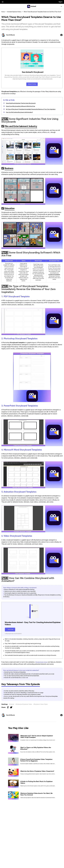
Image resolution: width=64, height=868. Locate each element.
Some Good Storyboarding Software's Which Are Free (20, 106)
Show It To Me (32, 84)
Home (3, 12)
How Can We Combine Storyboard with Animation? (19, 112)
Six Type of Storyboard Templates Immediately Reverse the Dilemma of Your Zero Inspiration (31, 109)
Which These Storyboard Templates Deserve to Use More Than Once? (42, 12)
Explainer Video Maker (41, 704)
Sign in (60, 2)
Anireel (12, 704)
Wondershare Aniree (41, 662)
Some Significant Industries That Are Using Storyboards (21, 103)
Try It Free (10, 630)
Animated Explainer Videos (14, 12)
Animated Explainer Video (24, 704)
